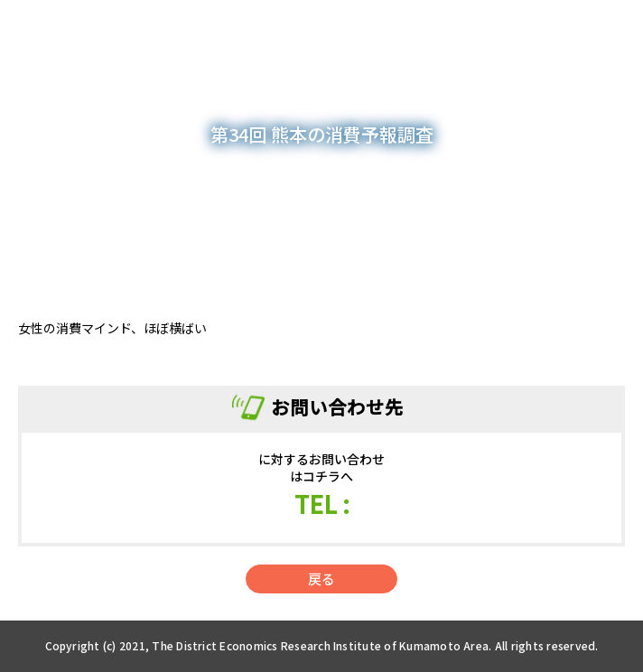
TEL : (322, 504)
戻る (321, 579)
